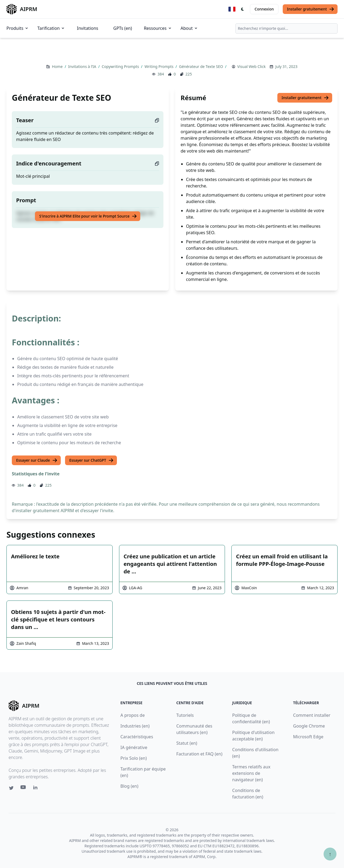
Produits (18, 28)
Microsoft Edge (308, 737)
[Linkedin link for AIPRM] (37, 789)
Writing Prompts (160, 66)
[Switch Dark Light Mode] (243, 9)
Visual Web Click (252, 66)
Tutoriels (185, 715)
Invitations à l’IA (83, 66)
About (189, 28)
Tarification (51, 28)
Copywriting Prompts (121, 66)
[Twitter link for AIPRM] (11, 788)
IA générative (134, 747)
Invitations (87, 28)
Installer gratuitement (311, 9)
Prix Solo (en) (134, 758)
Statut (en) (187, 743)
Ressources (158, 28)
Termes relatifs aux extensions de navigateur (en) (251, 773)
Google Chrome (309, 726)
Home (58, 66)
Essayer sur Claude (37, 460)
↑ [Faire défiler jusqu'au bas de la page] (330, 854)
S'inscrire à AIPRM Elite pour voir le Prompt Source (88, 216)
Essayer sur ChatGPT (92, 460)
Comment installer (312, 715)
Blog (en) (129, 786)
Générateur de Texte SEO (202, 66)
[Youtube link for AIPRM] (24, 789)
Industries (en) (135, 726)
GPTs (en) (123, 28)
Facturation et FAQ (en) (199, 754)
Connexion (264, 9)
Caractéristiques (137, 737)
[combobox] (286, 28)
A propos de (132, 715)
